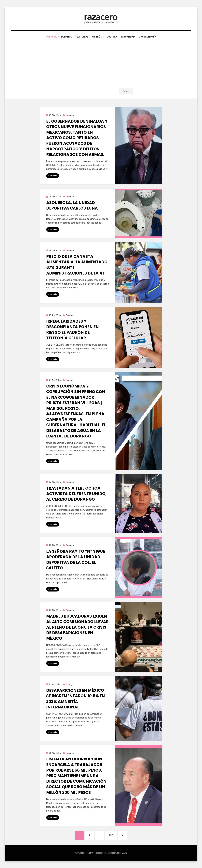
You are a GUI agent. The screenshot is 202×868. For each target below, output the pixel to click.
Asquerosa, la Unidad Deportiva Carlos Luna (72, 205)
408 (113, 835)
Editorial (82, 37)
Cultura (112, 37)
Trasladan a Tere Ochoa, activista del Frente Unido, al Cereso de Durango (76, 494)
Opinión (97, 37)
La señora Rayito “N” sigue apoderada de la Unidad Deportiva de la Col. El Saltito (76, 560)
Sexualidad (129, 37)
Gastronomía (149, 37)
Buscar (126, 91)
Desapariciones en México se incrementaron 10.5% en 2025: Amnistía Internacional (76, 699)
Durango (66, 37)
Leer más (53, 176)
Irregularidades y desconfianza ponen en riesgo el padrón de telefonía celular (72, 330)
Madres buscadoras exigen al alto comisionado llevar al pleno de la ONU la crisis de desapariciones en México (77, 627)
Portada (50, 37)
